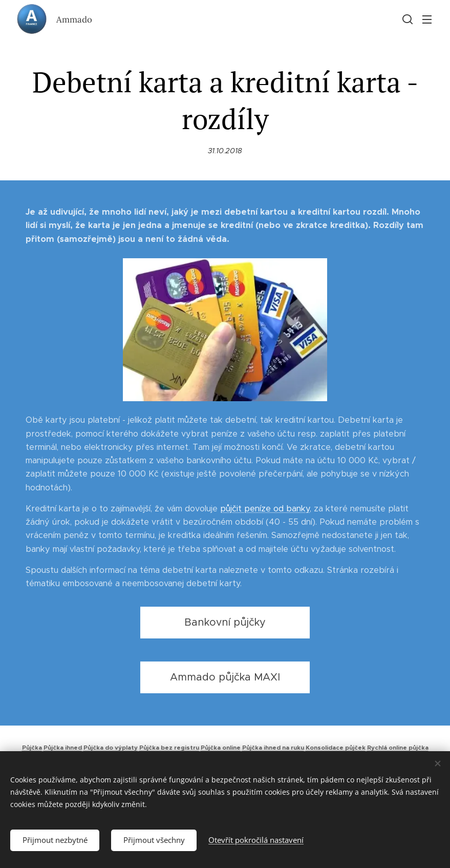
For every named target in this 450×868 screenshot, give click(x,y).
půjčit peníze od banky (265, 509)
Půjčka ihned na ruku (273, 748)
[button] (406, 19)
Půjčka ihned (63, 748)
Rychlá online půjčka (398, 748)
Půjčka (32, 748)
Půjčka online (221, 748)
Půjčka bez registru (169, 748)
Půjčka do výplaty (111, 748)
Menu (427, 19)
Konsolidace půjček (336, 748)
